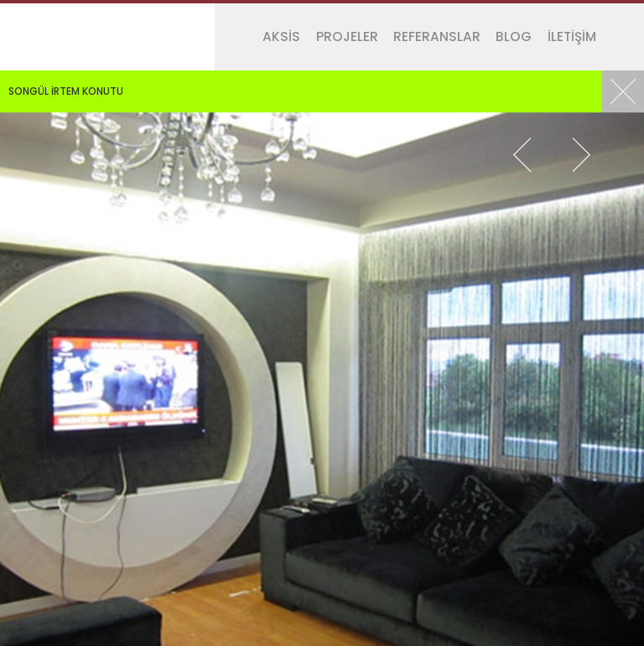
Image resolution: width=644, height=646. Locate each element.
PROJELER (347, 36)
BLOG (514, 36)
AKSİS (281, 36)
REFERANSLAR (437, 36)
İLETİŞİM (572, 36)
